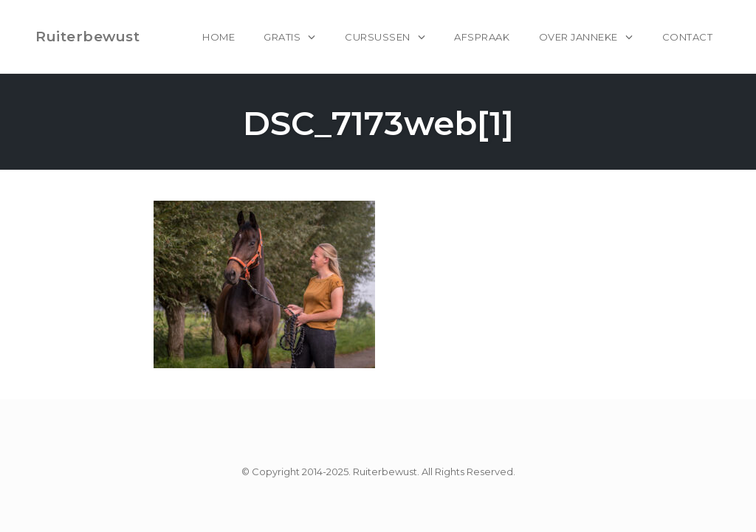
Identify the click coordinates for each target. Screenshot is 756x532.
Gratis (282, 37)
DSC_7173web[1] (378, 123)
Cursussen (378, 37)
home (219, 37)
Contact (688, 37)
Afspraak (482, 37)
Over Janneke (578, 37)
